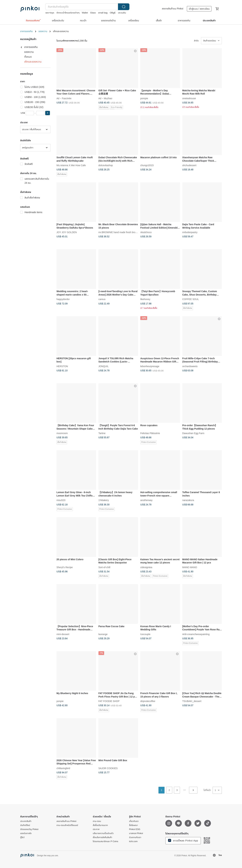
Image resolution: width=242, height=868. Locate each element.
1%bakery (104, 500)
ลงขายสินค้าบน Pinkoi (173, 9)
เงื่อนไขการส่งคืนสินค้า (102, 837)
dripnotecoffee (148, 701)
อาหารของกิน (26, 31)
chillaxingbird (63, 768)
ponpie (60, 701)
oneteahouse (189, 98)
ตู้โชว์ (22, 837)
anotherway (146, 500)
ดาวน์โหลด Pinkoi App (183, 840)
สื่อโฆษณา (133, 825)
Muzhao (108, 98)
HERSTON (62, 366)
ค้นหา (124, 7)
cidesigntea (146, 567)
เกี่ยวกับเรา (134, 821)
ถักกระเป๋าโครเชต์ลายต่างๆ (68, 13)
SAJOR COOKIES (108, 768)
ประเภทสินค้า (26, 821)
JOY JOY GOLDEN (67, 232)
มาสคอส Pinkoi (136, 833)
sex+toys (50, 13)
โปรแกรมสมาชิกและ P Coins (105, 841)
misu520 (61, 500)
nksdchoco (146, 232)
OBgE (113, 13)
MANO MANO (190, 567)
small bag (103, 13)
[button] (48, 113)
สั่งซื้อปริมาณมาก (100, 825)
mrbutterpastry (190, 232)
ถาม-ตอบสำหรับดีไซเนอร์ (67, 825)
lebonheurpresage (150, 366)
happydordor (63, 299)
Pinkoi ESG (135, 829)
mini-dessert (63, 634)
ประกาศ (96, 829)
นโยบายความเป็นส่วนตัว (103, 833)
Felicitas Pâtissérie (150, 433)
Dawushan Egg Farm (193, 433)
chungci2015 (147, 165)
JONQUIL (104, 366)
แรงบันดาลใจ (26, 833)
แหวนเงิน (122, 13)
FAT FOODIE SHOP (109, 701)
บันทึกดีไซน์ (25, 825)
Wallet (85, 13)
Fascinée (67, 98)
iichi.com (133, 841)
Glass (93, 13)
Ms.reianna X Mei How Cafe (71, 165)
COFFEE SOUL (191, 299)
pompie (144, 98)
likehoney (145, 299)
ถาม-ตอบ (97, 821)
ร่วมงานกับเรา (135, 837)
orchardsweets (190, 366)
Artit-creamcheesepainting (196, 634)
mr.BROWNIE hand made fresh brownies (120, 232)
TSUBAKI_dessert (192, 701)
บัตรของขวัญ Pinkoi (29, 829)
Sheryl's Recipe (65, 567)
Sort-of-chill (104, 567)
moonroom (62, 433)
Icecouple (145, 634)
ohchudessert (189, 165)
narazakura (188, 500)
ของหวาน (43, 31)
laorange (103, 634)
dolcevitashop (106, 165)
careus (102, 299)
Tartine (102, 433)
